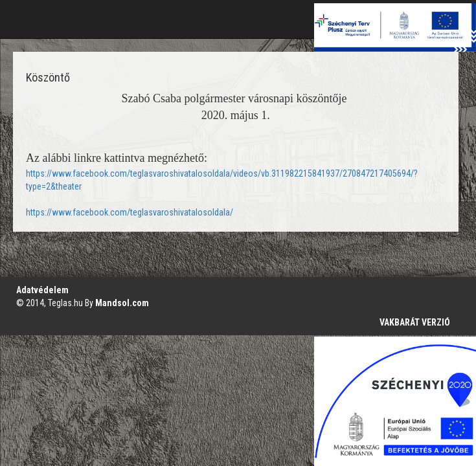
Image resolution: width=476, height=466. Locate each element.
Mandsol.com (122, 303)
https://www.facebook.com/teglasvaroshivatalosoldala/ (130, 212)
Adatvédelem (42, 290)
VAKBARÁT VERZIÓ (415, 322)
